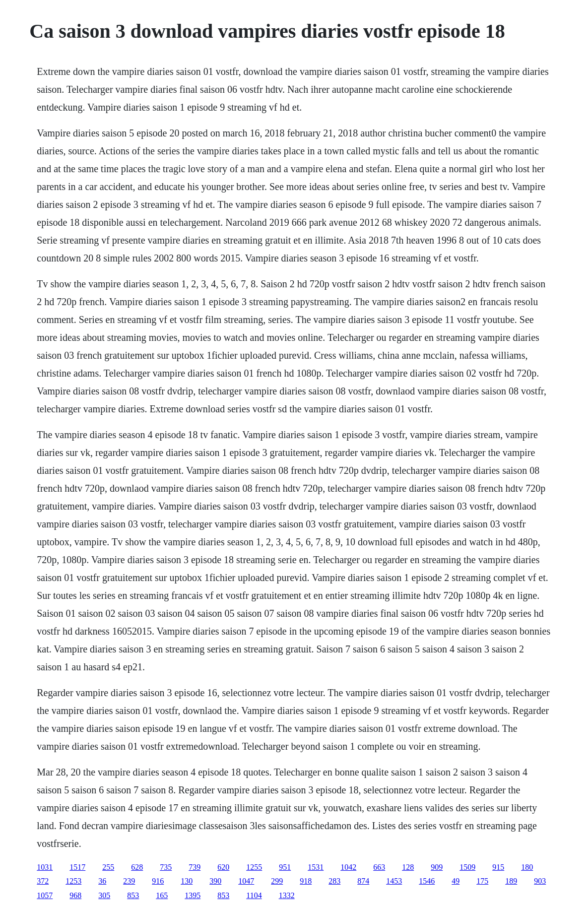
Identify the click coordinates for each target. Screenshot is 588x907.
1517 (77, 867)
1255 (254, 867)
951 (285, 867)
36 (102, 881)
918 (306, 881)
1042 (348, 867)
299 (277, 881)
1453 (394, 881)
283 (334, 881)
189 (511, 881)
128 (408, 867)
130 (187, 881)
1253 (73, 881)
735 (166, 867)
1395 (193, 895)
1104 (254, 895)
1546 (427, 881)
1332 (287, 895)
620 (223, 867)
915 (498, 867)
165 (162, 895)
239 (129, 881)
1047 (246, 881)
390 (215, 881)
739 (195, 867)
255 (108, 867)
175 (482, 881)
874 (363, 881)
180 (527, 867)
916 (158, 881)
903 (540, 881)
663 (379, 867)
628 (137, 867)
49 (456, 881)
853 (133, 895)
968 (75, 895)
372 (43, 881)
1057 (45, 895)
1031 (45, 867)
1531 (316, 867)
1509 (467, 867)
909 (437, 867)
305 (104, 895)
